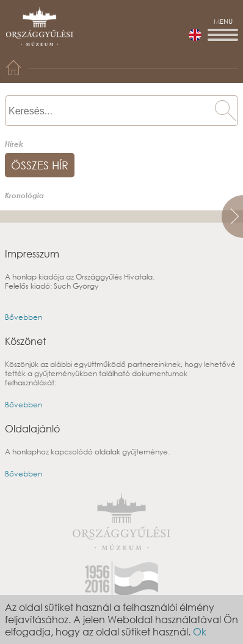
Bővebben (24, 317)
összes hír (40, 165)
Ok (200, 631)
